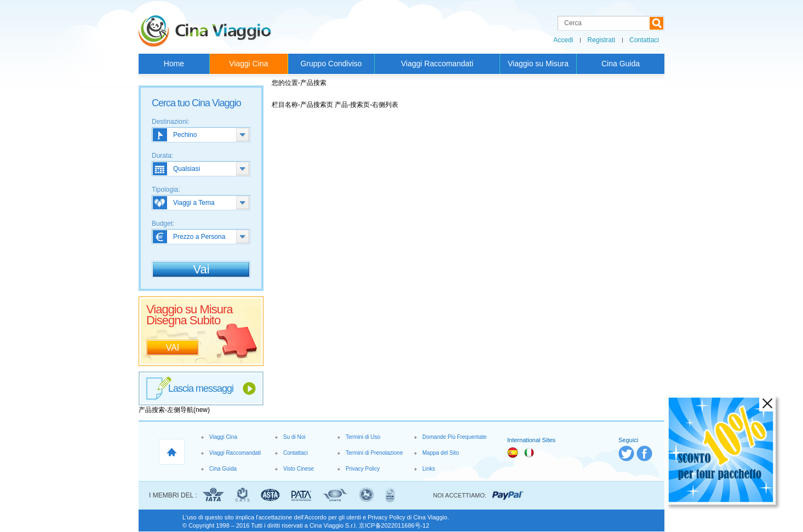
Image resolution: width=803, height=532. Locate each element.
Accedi (563, 40)
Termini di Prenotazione (374, 453)
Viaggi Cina (248, 64)
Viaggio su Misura (538, 64)
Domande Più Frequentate (454, 437)
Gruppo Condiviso (331, 64)
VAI (173, 348)
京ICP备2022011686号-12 (394, 525)
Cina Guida (621, 64)
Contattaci (644, 40)
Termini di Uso (363, 437)
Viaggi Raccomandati (437, 64)
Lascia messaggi (201, 388)
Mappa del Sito (441, 453)
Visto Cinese (299, 469)
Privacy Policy (363, 469)
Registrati (601, 40)
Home (174, 64)
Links (429, 469)
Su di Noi (294, 437)
